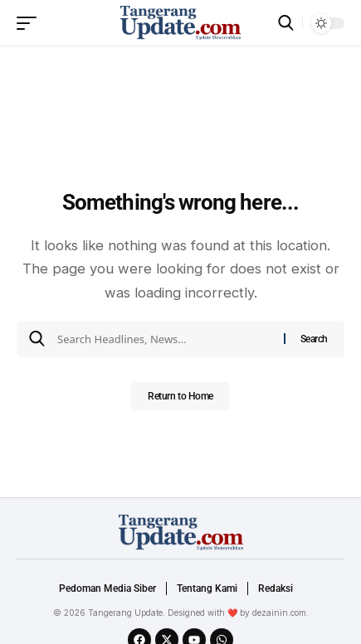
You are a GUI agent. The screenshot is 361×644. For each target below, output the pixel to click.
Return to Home (180, 396)
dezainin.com (279, 613)
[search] (286, 23)
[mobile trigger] (31, 23)
